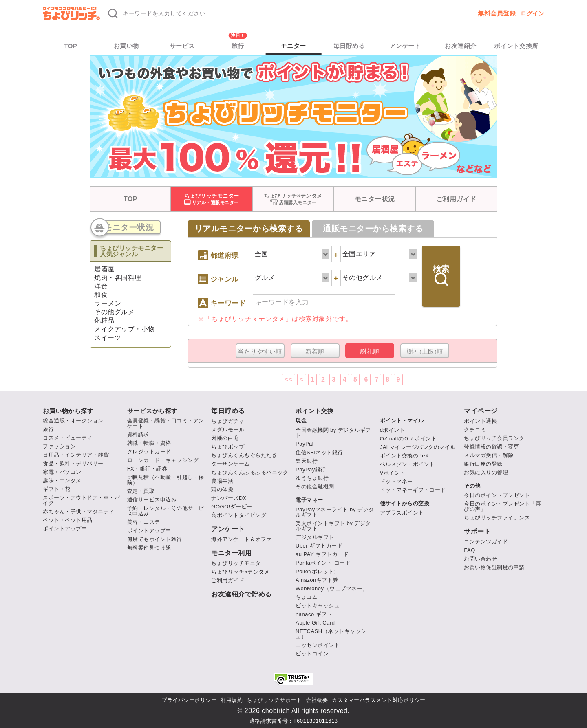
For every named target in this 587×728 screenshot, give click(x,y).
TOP (71, 46)
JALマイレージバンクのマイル (418, 447)
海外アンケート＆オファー (244, 539)
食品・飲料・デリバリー (73, 463)
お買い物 (126, 46)
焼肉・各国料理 (118, 278)
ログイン (532, 13)
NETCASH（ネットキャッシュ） (331, 634)
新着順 (315, 352)
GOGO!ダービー (232, 507)
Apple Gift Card (315, 623)
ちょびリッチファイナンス (497, 518)
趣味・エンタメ (62, 481)
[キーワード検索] (225, 13)
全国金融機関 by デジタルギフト (333, 433)
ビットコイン (312, 654)
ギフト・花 (57, 489)
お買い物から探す (68, 411)
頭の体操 (222, 489)
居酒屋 (104, 269)
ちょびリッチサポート (274, 700)
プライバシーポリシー (189, 700)
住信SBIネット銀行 (319, 452)
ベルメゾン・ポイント (407, 464)
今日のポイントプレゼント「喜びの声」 (502, 506)
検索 (441, 275)
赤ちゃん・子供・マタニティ (79, 511)
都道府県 (218, 253)
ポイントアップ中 (65, 529)
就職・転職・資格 (149, 443)
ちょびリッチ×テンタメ (240, 572)
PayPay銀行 (311, 470)
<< (289, 379)
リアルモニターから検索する (249, 229)
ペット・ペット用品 (68, 520)
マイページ (481, 411)
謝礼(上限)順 (425, 352)
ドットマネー (396, 481)
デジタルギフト (315, 537)
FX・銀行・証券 (147, 469)
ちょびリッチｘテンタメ (248, 319)
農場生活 (222, 481)
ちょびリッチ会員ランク (494, 438)
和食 (101, 295)
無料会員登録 (497, 13)
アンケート (405, 46)
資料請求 (138, 434)
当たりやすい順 (260, 352)
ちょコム (307, 597)
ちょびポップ (228, 447)
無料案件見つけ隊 (149, 548)
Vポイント (393, 473)
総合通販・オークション (73, 421)
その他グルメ (114, 312)
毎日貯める (349, 46)
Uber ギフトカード (319, 546)
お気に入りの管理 (486, 472)
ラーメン (108, 303)
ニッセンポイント (318, 645)
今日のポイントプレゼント (497, 495)
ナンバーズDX (229, 498)
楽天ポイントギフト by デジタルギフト (333, 526)
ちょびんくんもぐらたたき (244, 455)
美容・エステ (144, 522)
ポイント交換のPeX (405, 456)
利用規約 (232, 700)
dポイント (393, 430)
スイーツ (108, 338)
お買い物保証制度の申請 (494, 567)
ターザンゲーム (231, 464)
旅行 (238, 46)
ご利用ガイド (456, 199)
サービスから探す (152, 411)
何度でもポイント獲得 (155, 539)
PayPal (305, 444)
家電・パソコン (62, 472)
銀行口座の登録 (483, 464)
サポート (477, 532)
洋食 (101, 286)
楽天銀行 (307, 461)
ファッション (59, 446)
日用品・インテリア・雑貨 (76, 455)
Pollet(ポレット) (316, 571)
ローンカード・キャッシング (163, 460)
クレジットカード (149, 452)
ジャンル (218, 279)
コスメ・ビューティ (68, 438)
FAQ (470, 550)
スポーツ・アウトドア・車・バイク (81, 500)
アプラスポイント (402, 513)
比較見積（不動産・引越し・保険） (166, 480)
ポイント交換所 (516, 46)
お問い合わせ (480, 559)
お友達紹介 (461, 46)
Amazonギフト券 (317, 580)
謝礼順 (370, 352)
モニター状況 (375, 199)
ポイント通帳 (480, 421)
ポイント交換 (314, 411)
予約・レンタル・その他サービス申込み (166, 511)
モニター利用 (231, 553)
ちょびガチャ (228, 421)
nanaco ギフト (314, 614)
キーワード (222, 300)
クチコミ (475, 430)
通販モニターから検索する (373, 229)
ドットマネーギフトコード (413, 490)
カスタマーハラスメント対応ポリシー (379, 700)
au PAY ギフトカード (322, 554)
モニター (293, 46)
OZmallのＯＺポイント (408, 439)
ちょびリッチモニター (239, 563)
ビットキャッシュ (318, 606)
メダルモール (228, 430)
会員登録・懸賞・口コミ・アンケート (166, 423)
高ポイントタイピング (239, 515)
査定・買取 (141, 491)
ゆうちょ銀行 (312, 478)
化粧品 (104, 320)
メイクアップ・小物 (125, 329)
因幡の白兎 (225, 438)
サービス (182, 46)
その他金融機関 (315, 487)
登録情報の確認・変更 (491, 447)
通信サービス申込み (152, 500)
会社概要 (317, 700)
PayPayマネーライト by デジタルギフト (335, 512)
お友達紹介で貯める (242, 594)
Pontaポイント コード (323, 563)
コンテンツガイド (486, 542)
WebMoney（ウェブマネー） (332, 588)
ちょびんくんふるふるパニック (250, 472)
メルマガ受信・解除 (489, 455)
